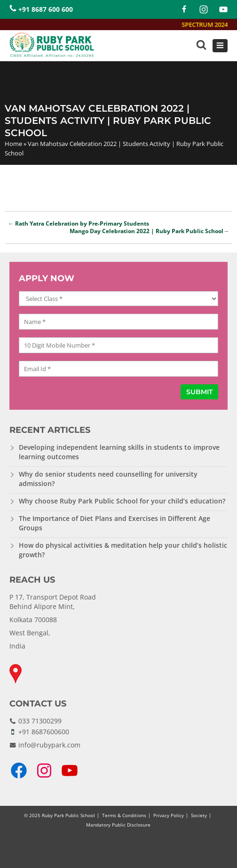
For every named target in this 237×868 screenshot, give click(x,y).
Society (199, 815)
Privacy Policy (169, 815)
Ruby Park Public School (68, 815)
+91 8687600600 (44, 732)
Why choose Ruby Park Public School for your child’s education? (122, 501)
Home (13, 144)
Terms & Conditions (124, 815)
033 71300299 (40, 721)
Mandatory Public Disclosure (118, 825)
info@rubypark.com (49, 745)
